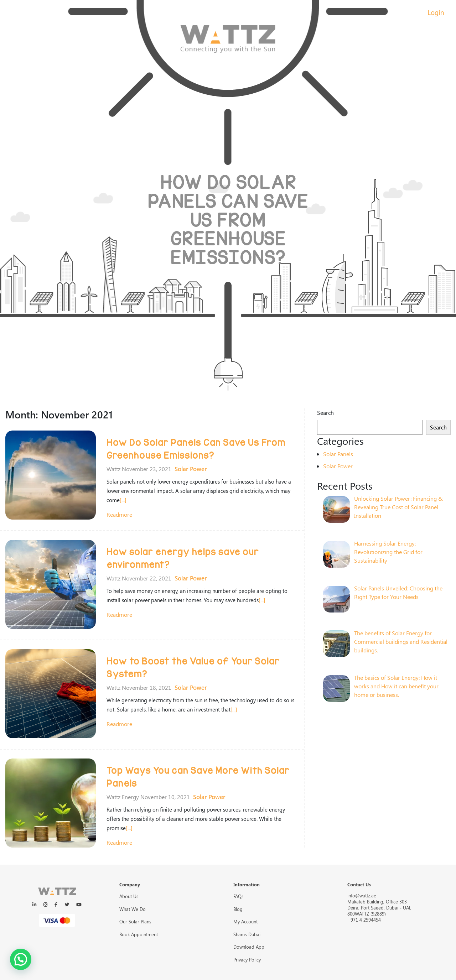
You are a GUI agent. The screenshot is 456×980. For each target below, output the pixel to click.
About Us (129, 896)
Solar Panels (338, 454)
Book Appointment (139, 934)
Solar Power (191, 469)
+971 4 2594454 (364, 920)
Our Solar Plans (135, 921)
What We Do (133, 909)
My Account (245, 921)
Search (325, 413)
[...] (123, 500)
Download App (249, 947)
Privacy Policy (247, 960)
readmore (119, 514)
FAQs (239, 896)
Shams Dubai (247, 934)
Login (436, 12)
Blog (238, 909)
